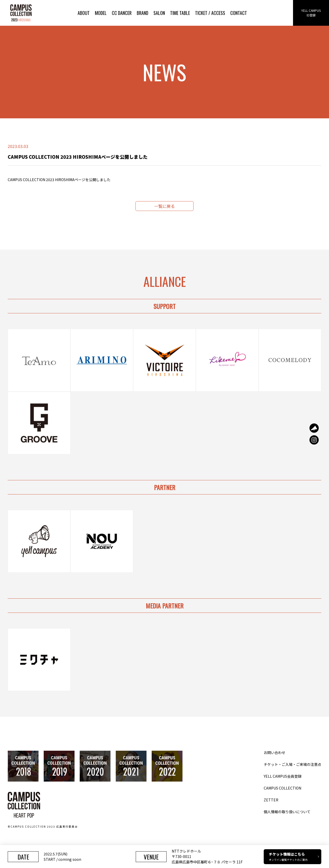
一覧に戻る (164, 206)
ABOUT (84, 13)
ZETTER (271, 800)
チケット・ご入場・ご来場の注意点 (293, 764)
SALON (159, 13)
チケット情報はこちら (294, 857)
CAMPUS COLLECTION (282, 788)
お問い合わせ (275, 752)
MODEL (101, 13)
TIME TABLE (180, 13)
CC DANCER (122, 13)
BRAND (143, 13)
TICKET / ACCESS (210, 13)
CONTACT (239, 13)
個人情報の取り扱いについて (287, 812)
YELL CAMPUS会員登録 (283, 776)
